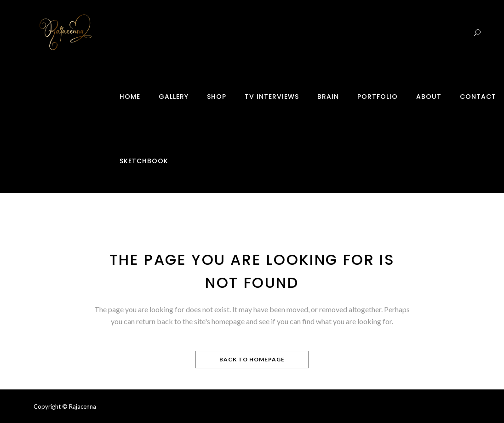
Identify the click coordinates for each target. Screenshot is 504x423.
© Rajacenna (79, 406)
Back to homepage (252, 359)
